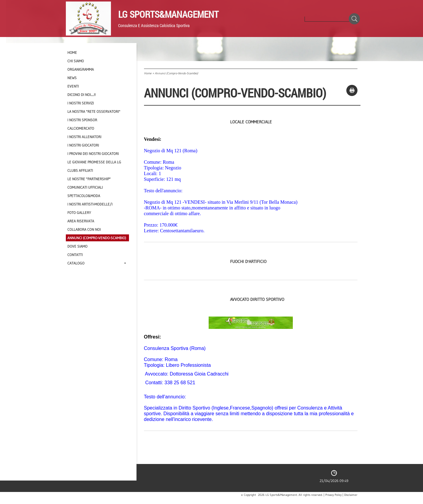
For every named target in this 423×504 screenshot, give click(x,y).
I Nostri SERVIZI (81, 103)
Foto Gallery (79, 213)
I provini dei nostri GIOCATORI (93, 154)
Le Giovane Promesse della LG (94, 162)
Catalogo (97, 263)
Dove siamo (77, 246)
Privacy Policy (333, 495)
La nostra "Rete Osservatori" (94, 111)
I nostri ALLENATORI (84, 137)
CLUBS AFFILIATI (80, 170)
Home (148, 73)
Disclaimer (351, 495)
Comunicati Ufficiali (85, 187)
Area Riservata (81, 221)
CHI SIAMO (76, 61)
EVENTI (73, 86)
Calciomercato (81, 128)
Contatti (75, 255)
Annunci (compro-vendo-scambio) (97, 238)
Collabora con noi (84, 229)
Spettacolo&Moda (84, 196)
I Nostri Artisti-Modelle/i (90, 204)
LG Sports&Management (168, 14)
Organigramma (81, 69)
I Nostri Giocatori (83, 145)
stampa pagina (352, 90)
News (72, 78)
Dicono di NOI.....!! (81, 95)
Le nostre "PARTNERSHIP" (89, 179)
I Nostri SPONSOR (82, 120)
